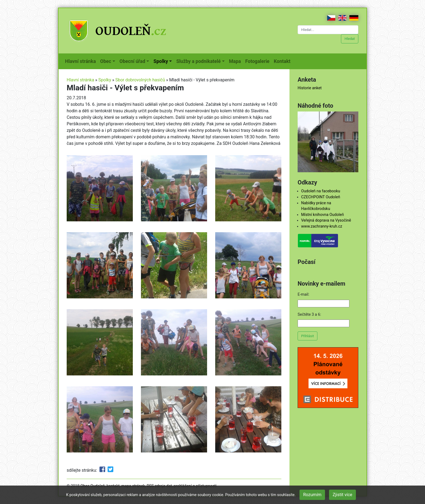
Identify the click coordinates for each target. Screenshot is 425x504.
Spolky (105, 80)
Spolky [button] (161, 61)
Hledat (350, 39)
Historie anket (310, 88)
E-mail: (303, 294)
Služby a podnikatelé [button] (198, 61)
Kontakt (283, 61)
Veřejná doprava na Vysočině (326, 220)
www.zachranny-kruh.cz (322, 226)
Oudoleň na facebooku (321, 191)
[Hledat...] (328, 30)
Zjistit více (342, 495)
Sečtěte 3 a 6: (309, 315)
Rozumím (312, 495)
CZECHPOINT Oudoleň (321, 197)
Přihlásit (308, 336)
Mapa (236, 61)
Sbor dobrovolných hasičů (140, 80)
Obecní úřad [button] (132, 61)
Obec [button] (106, 61)
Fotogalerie (258, 61)
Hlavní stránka (82, 61)
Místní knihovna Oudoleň (323, 215)
